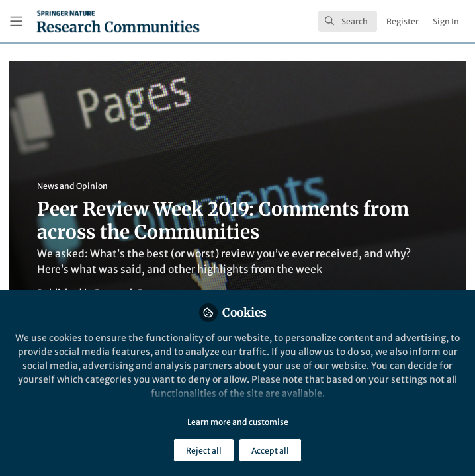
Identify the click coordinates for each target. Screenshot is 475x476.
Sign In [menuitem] (446, 21)
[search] (348, 21)
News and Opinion (72, 186)
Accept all (270, 451)
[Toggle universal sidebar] (16, 21)
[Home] (118, 21)
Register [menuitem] (403, 21)
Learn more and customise (238, 422)
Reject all (204, 451)
